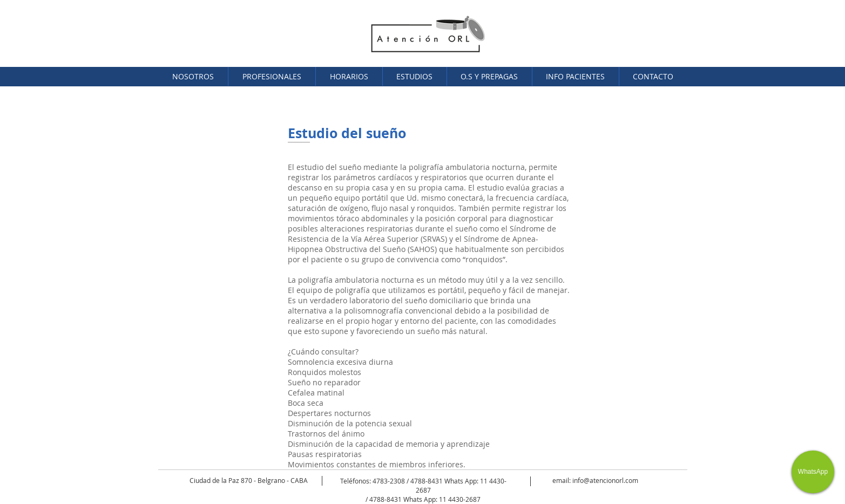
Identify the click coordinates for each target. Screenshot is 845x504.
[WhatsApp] (813, 472)
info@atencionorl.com (605, 480)
